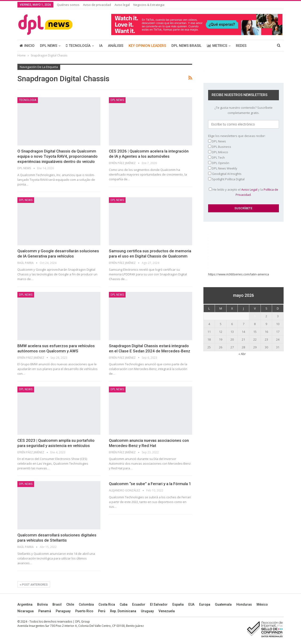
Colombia (86, 604)
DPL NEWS (49, 46)
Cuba (124, 604)
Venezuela (167, 611)
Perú (102, 611)
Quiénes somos (68, 5)
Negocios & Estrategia (149, 5)
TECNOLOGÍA (78, 46)
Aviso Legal (249, 189)
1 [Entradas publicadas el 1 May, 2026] (255, 316)
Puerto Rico (84, 611)
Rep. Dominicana (123, 611)
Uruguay (147, 611)
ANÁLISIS (116, 46)
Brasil (57, 604)
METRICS (217, 46)
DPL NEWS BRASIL (186, 46)
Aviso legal (122, 5)
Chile (70, 604)
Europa (205, 604)
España (178, 604)
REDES (241, 46)
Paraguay (63, 611)
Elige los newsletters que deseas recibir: (237, 136)
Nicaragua (26, 611)
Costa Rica (107, 604)
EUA (191, 604)
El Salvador (159, 604)
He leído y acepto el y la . (244, 192)
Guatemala (223, 604)
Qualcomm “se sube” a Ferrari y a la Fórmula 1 (150, 484)
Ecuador (139, 604)
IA (101, 46)
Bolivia (42, 604)
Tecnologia (28, 100)
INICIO (27, 46)
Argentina (25, 604)
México (262, 604)
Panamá (45, 611)
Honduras (244, 604)
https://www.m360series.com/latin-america (239, 274)
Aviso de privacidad (97, 5)
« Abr (242, 354)
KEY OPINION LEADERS (147, 46)
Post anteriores (34, 585)
